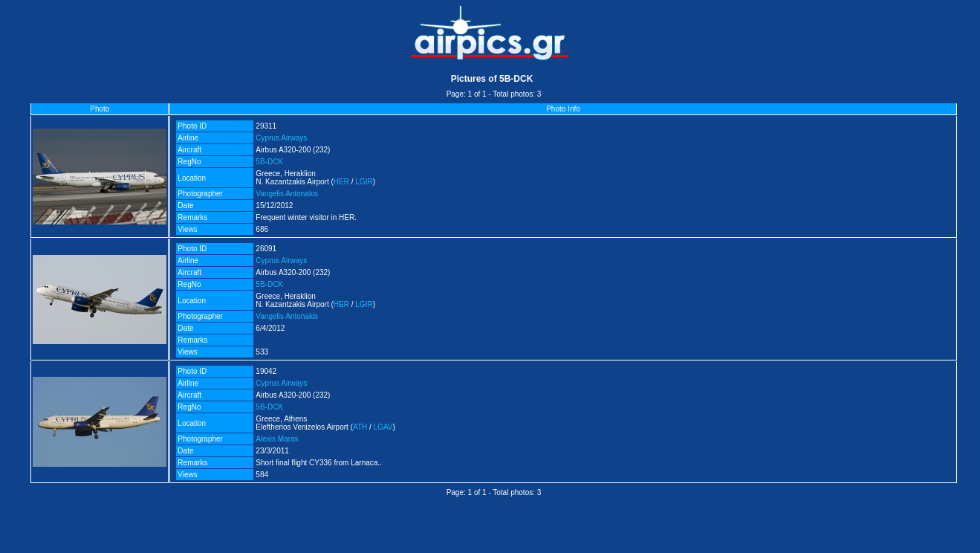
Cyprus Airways (281, 138)
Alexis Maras (277, 439)
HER (341, 182)
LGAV (383, 427)
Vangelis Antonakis (287, 194)
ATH (360, 427)
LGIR (364, 182)
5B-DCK (269, 162)
